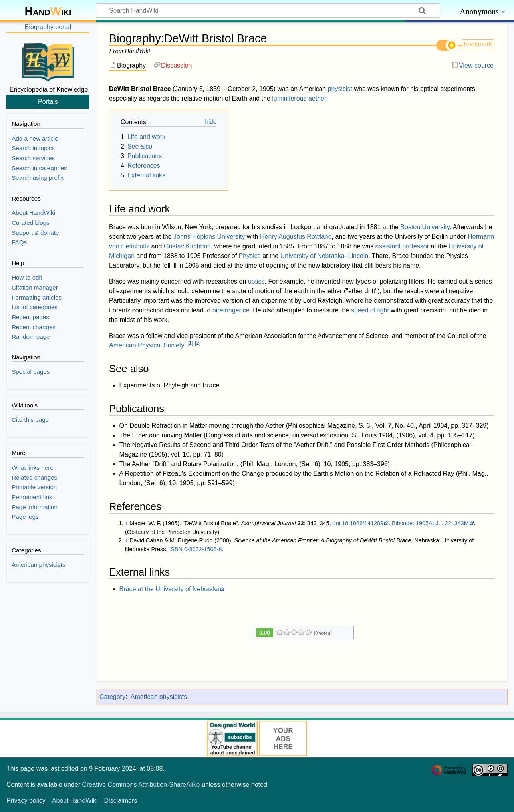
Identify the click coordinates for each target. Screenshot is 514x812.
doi (336, 523)
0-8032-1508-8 (203, 549)
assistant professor (402, 246)
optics (256, 281)
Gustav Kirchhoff (187, 246)
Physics (250, 256)
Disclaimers (121, 801)
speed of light (370, 310)
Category (112, 697)
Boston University (425, 227)
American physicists (159, 697)
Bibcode (402, 523)
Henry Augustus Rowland (296, 237)
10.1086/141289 (363, 523)
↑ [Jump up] (126, 523)
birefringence (231, 310)
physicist (340, 89)
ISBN (176, 549)
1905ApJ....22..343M (442, 523)
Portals (48, 101)
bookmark (478, 44)
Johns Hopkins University (209, 237)
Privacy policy (26, 801)
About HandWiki (75, 801)
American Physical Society (146, 345)
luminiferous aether (299, 98)
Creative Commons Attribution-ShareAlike (141, 785)
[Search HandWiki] (268, 10)
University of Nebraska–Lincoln (324, 256)
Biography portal (48, 27)
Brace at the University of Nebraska (170, 589)
